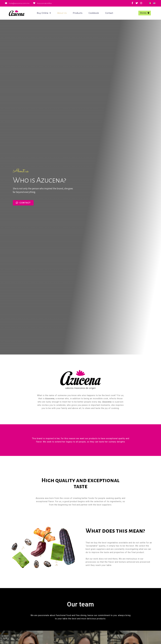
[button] (145, 13)
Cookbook (94, 13)
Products (78, 13)
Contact (109, 13)
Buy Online (44, 13)
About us (62, 13)
